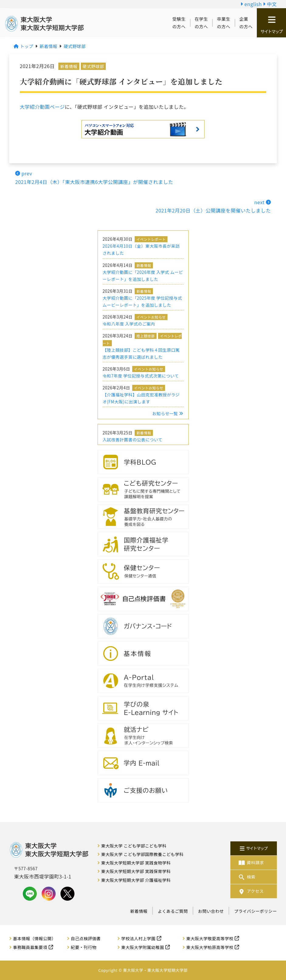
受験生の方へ (179, 23)
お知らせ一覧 (168, 413)
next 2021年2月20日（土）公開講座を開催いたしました (213, 206)
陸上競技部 (146, 336)
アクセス (251, 891)
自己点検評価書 (86, 938)
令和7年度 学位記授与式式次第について (141, 376)
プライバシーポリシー (255, 911)
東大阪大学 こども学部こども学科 (134, 846)
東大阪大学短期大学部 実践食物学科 (136, 863)
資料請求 (251, 863)
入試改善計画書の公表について (133, 440)
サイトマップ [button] (271, 25)
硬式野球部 (93, 66)
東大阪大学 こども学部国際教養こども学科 (142, 854)
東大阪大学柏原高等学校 (210, 947)
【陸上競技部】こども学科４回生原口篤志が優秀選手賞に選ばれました (141, 353)
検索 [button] (246, 877)
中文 (270, 4)
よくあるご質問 (173, 911)
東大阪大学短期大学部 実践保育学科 (136, 871)
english (251, 4)
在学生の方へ (202, 23)
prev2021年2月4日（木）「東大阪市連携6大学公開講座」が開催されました (94, 177)
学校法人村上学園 (138, 938)
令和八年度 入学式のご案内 (129, 324)
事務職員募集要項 (30, 947)
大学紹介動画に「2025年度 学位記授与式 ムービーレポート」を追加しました (142, 301)
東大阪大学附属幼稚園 (143, 947)
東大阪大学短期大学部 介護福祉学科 (136, 880)
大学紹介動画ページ (42, 107)
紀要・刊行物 (84, 947)
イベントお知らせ (151, 317)
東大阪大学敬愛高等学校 (210, 938)
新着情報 (69, 66)
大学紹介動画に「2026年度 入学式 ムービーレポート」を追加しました (143, 276)
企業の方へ (246, 23)
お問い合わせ (211, 911)
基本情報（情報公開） (34, 938)
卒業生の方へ (224, 23)
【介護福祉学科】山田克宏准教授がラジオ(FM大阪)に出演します (141, 398)
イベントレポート (151, 239)
